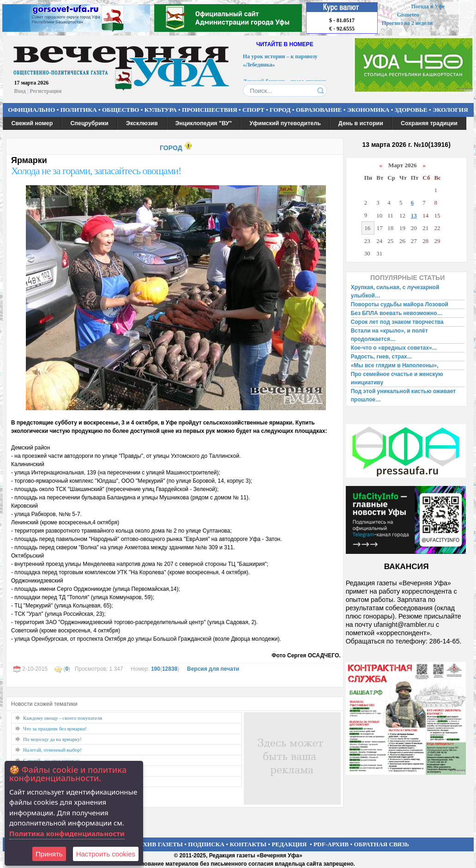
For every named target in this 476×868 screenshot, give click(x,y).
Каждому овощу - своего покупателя (63, 718)
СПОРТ (253, 110)
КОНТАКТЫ (248, 844)
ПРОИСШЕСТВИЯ (210, 110)
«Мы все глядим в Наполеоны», (395, 365)
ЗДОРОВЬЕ (411, 110)
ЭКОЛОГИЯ (450, 110)
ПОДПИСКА (206, 844)
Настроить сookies (106, 854)
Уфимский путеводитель (285, 123)
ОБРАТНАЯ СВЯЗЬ (382, 844)
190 (156, 669)
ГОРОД (280, 110)
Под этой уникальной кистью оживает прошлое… (403, 395)
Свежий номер (32, 123)
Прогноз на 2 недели (407, 23)
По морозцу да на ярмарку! (52, 739)
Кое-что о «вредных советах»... (394, 348)
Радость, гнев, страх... (381, 357)
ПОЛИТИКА (79, 110)
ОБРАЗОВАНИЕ (319, 110)
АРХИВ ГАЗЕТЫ (159, 844)
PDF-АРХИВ (331, 844)
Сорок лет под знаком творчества (397, 322)
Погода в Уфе (428, 6)
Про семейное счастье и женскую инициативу (397, 378)
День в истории (361, 123)
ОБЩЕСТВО (121, 110)
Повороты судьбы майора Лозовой (400, 304)
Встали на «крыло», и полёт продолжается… (389, 335)
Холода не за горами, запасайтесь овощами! (96, 171)
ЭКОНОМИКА (368, 110)
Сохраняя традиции (429, 123)
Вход (20, 91)
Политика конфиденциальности (67, 833)
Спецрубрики (89, 123)
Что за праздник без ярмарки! (55, 728)
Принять (49, 854)
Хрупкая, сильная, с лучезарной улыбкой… (395, 291)
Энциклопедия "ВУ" (204, 123)
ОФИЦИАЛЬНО (31, 110)
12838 (170, 669)
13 (414, 215)
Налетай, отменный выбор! (52, 750)
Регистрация (45, 91)
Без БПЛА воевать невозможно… (397, 313)
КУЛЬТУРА (161, 110)
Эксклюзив (142, 123)
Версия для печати (213, 669)
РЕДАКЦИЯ (289, 844)
